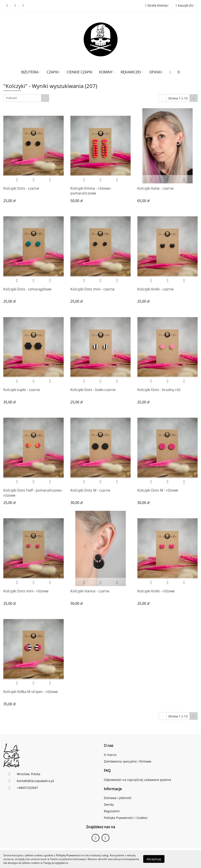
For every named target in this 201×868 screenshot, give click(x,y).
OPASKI (156, 72)
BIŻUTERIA (31, 72)
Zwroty (109, 804)
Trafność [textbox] (11, 98)
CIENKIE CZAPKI (80, 72)
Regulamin (112, 811)
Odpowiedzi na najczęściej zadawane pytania (137, 780)
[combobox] (26, 98)
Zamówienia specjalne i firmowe (128, 761)
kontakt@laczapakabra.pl (35, 781)
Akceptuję (154, 859)
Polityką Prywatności (69, 855)
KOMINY (107, 72)
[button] (185, 6)
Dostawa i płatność (118, 798)
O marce (110, 755)
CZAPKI (53, 72)
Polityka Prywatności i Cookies (126, 818)
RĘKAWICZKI (132, 72)
